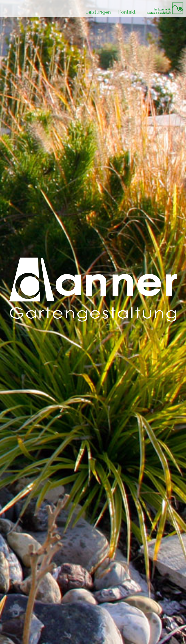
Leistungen (98, 12)
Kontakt (127, 12)
